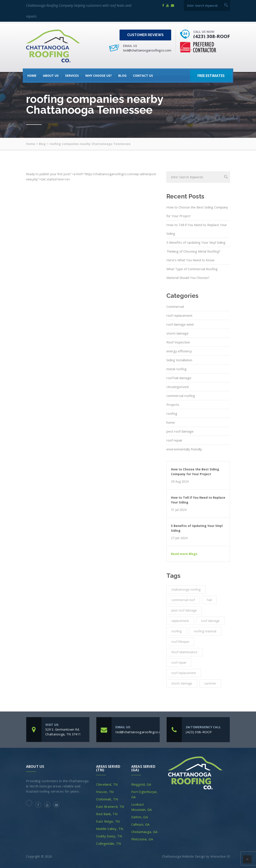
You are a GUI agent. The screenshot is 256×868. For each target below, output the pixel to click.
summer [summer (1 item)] (210, 683)
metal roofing (176, 369)
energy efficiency (179, 351)
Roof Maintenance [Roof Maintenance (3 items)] (184, 652)
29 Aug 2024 (180, 481)
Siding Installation (179, 360)
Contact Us (143, 76)
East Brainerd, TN (110, 806)
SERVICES (72, 76)
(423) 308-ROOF (212, 36)
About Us (51, 76)
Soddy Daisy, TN (109, 836)
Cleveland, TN (107, 784)
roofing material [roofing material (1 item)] (205, 631)
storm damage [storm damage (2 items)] (182, 683)
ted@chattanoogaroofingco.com (147, 50)
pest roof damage (180, 431)
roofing (172, 413)
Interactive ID (220, 856)
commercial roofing (181, 396)
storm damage (177, 333)
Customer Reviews (145, 35)
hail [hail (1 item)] (209, 600)
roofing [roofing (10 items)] (176, 631)
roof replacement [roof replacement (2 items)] (184, 673)
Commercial (175, 307)
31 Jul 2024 (179, 510)
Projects (173, 405)
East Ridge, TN (108, 821)
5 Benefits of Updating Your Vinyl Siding (196, 242)
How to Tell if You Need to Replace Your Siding (197, 229)
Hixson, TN (105, 792)
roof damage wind (180, 324)
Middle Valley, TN (110, 829)
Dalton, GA (139, 817)
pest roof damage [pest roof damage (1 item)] (184, 610)
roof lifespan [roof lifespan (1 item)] (180, 642)
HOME (32, 76)
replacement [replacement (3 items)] (180, 621)
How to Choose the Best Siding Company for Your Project (197, 212)
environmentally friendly (184, 449)
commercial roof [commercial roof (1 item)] (183, 600)
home (171, 422)
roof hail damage (179, 378)
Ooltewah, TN (107, 799)
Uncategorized (177, 387)
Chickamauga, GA (144, 832)
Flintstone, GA (142, 839)
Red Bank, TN (107, 814)
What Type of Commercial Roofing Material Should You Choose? (192, 273)
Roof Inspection (178, 342)
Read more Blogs (184, 554)
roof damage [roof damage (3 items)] (210, 621)
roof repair (174, 440)
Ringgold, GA (141, 784)
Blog (122, 76)
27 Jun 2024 (179, 538)
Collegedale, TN (108, 843)
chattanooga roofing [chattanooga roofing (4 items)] (186, 589)
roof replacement (179, 315)
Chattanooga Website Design (184, 856)
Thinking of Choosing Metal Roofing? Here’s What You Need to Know (193, 256)
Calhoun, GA (140, 824)
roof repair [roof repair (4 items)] (179, 662)
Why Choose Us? (98, 76)
